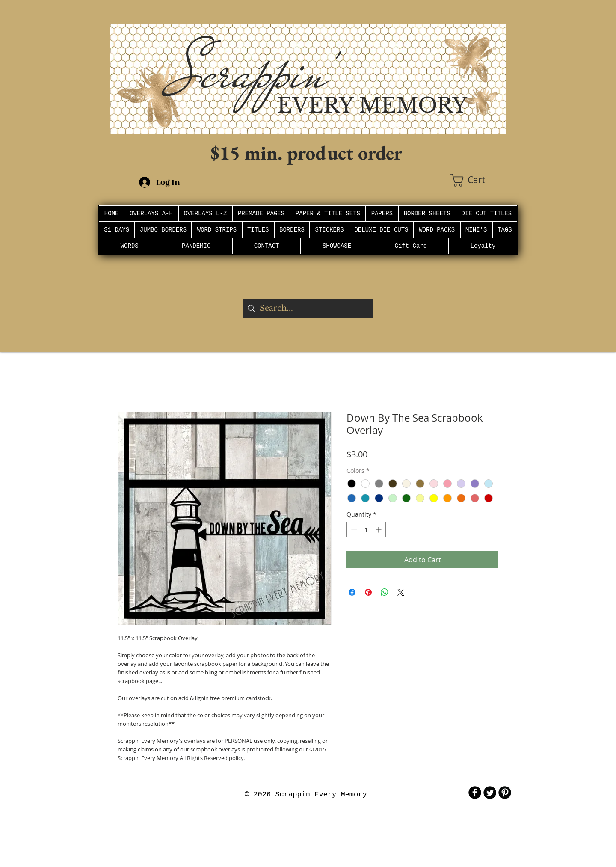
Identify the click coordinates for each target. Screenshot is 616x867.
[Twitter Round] (490, 793)
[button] (478, 180)
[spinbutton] (366, 530)
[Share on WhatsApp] (385, 592)
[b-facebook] (475, 793)
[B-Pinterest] (505, 793)
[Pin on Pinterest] (368, 592)
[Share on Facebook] (352, 592)
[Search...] (307, 308)
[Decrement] (353, 530)
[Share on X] (401, 592)
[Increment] (379, 530)
